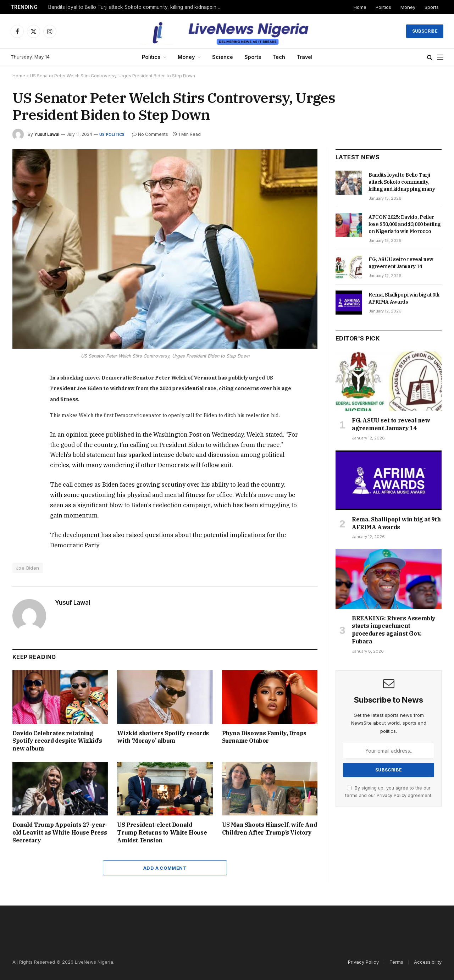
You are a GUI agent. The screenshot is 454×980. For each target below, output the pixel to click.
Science (223, 57)
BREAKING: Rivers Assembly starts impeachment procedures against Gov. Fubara (394, 630)
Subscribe (425, 31)
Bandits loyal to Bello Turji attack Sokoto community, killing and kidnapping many (137, 7)
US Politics (112, 134)
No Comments (150, 134)
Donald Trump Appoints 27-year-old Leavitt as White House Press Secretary (60, 832)
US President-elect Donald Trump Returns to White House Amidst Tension (162, 832)
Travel (304, 57)
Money (408, 7)
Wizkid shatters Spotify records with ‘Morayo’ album (163, 737)
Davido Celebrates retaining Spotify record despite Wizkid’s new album (57, 741)
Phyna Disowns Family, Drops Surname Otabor (264, 737)
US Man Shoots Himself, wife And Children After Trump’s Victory (270, 829)
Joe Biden (28, 568)
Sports (432, 7)
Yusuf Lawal (47, 134)
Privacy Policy (392, 795)
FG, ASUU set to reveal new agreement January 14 (401, 263)
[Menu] (440, 57)
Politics (383, 7)
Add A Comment (165, 868)
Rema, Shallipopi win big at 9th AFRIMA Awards (404, 298)
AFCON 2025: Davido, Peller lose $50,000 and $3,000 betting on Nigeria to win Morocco (405, 224)
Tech (279, 57)
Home (360, 7)
